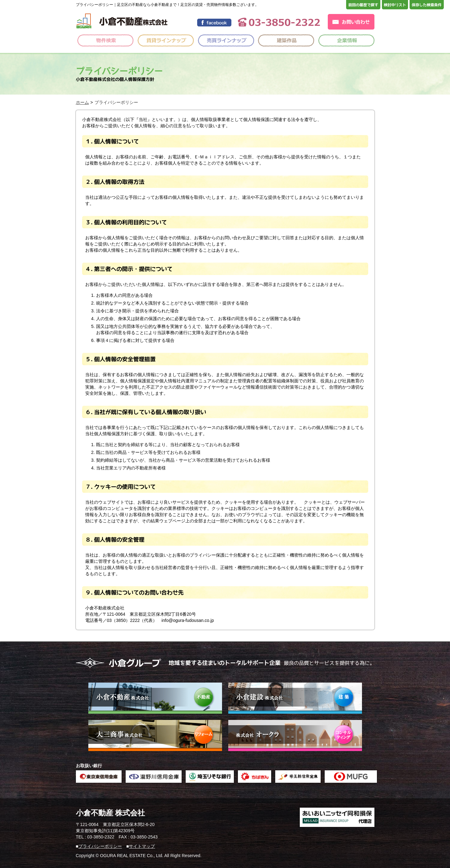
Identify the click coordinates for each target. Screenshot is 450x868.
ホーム (82, 102)
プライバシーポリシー (100, 846)
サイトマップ (142, 846)
